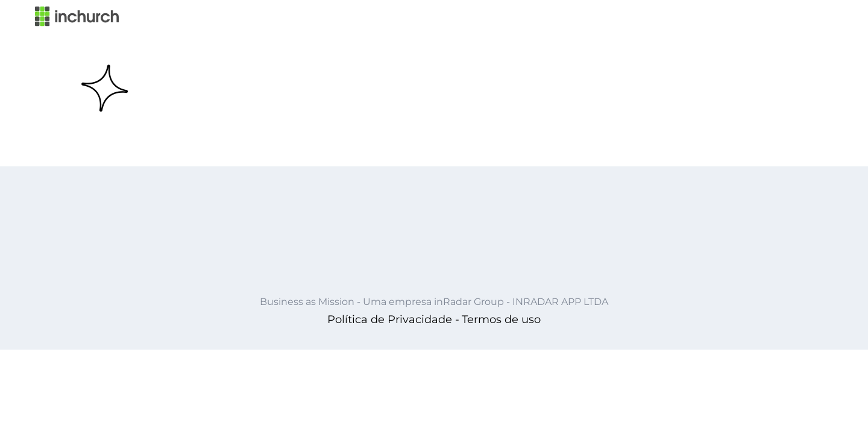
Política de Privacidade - (393, 319)
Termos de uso (501, 319)
